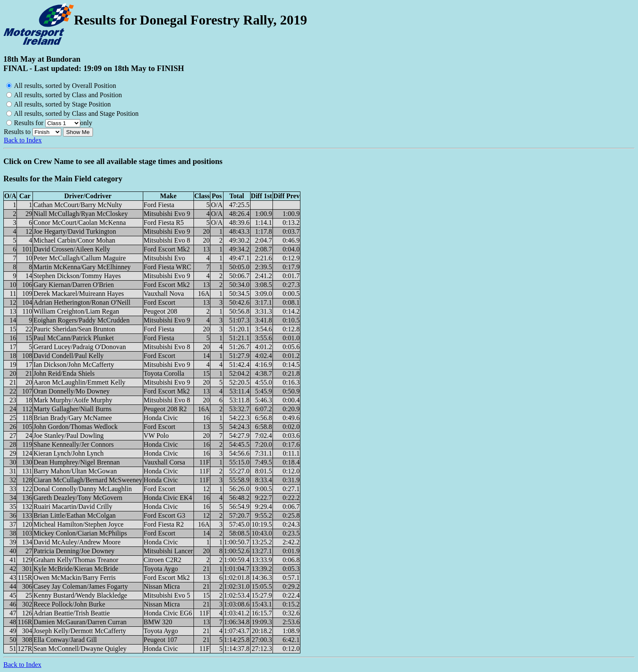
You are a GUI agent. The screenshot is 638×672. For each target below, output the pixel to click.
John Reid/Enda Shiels (64, 373)
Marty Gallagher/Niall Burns (72, 409)
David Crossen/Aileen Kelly (72, 249)
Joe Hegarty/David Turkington (75, 231)
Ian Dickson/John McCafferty (74, 365)
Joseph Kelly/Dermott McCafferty (80, 631)
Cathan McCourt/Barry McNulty (78, 205)
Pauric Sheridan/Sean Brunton (74, 329)
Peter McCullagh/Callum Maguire (80, 258)
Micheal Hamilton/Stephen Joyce (78, 524)
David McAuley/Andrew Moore (77, 542)
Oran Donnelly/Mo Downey (71, 391)
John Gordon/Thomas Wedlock (75, 427)
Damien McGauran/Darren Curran (80, 622)
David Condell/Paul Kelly (68, 356)
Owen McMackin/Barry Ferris (75, 578)
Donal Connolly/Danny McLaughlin (83, 489)
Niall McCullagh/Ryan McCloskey (80, 214)
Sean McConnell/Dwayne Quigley (80, 649)
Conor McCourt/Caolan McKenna (80, 223)
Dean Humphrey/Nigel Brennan (76, 462)
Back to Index (23, 140)
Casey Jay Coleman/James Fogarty (81, 586)
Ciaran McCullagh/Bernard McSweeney (88, 480)
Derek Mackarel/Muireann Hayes (79, 294)
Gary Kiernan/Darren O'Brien (74, 285)
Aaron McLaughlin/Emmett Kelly (79, 382)
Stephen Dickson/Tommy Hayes (77, 276)
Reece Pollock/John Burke (69, 604)
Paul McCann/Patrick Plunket (74, 338)
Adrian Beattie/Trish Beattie (72, 613)
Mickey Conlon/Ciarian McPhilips (80, 533)
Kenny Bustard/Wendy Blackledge (80, 595)
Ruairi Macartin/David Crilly (73, 507)
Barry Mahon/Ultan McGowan (75, 471)
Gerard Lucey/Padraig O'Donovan (80, 347)
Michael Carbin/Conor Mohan (74, 240)
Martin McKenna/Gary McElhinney (82, 267)
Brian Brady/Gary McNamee (73, 418)
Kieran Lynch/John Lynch (68, 453)
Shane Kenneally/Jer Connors (74, 444)
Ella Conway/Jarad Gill (65, 640)
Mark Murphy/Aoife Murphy (73, 400)
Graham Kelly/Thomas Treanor (76, 560)
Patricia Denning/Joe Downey (74, 551)
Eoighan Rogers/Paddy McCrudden (82, 320)
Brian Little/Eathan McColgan (75, 515)
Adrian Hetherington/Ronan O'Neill (82, 302)
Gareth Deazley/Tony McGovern (78, 498)
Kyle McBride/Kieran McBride (76, 569)
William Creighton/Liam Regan (76, 311)
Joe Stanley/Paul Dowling (68, 436)
